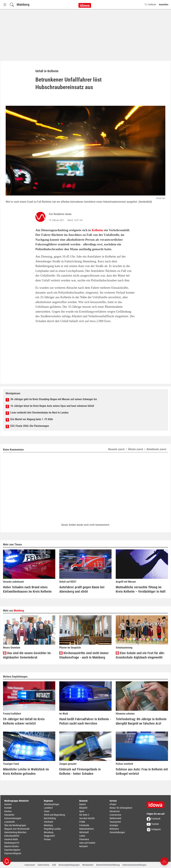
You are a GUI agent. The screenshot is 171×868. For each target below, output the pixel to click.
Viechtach (49, 822)
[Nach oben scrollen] (164, 861)
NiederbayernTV (12, 843)
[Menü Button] (5, 5)
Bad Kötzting (50, 818)
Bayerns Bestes (12, 846)
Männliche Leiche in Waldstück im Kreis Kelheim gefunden (26, 771)
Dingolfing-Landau (52, 829)
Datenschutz (44, 865)
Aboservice (115, 811)
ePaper (113, 804)
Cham (47, 811)
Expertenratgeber (12, 850)
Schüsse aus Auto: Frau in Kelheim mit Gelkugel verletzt (142, 771)
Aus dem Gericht (87, 818)
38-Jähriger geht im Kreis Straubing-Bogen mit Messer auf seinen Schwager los (54, 399)
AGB (54, 865)
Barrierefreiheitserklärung (108, 865)
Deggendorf (49, 836)
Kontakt (8, 808)
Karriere (8, 811)
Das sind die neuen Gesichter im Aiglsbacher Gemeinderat (27, 655)
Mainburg (23, 5)
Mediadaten (88, 865)
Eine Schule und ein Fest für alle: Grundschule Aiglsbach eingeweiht (140, 655)
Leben (82, 836)
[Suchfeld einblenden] (12, 5)
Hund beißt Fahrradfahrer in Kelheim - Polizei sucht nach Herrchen (85, 721)
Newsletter (9, 815)
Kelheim (97, 230)
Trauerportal (115, 822)
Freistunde (84, 825)
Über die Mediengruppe (15, 825)
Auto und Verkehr (87, 843)
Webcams (114, 829)
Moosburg (49, 832)
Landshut (48, 808)
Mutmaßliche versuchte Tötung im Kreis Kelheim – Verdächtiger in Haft (141, 589)
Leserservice (115, 815)
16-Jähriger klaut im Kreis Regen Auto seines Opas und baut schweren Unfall (52, 406)
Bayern (83, 804)
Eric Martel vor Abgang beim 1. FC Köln (32, 419)
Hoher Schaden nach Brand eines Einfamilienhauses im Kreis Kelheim (27, 589)
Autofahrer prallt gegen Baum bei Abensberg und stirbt (82, 589)
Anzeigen (114, 825)
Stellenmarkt (115, 818)
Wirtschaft (84, 832)
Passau (47, 839)
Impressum (30, 865)
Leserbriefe (10, 822)
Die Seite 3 (84, 815)
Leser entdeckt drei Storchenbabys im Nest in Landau (39, 413)
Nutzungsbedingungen (69, 865)
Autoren (8, 804)
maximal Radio (11, 839)
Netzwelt (83, 846)
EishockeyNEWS (12, 836)
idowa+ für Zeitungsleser (121, 808)
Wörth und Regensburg (54, 815)
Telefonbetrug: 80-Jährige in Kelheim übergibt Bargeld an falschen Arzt (141, 721)
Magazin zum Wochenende (17, 829)
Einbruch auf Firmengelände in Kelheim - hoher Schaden (80, 771)
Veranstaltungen (117, 832)
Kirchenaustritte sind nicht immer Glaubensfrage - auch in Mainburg (84, 655)
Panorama (84, 839)
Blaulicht (83, 808)
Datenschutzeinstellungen (134, 865)
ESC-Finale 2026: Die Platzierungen (30, 426)
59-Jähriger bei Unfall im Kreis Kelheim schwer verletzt (24, 721)
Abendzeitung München (15, 832)
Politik (82, 822)
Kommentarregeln (13, 818)
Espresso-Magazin (13, 853)
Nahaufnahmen (87, 829)
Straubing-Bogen (52, 804)
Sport (82, 811)
